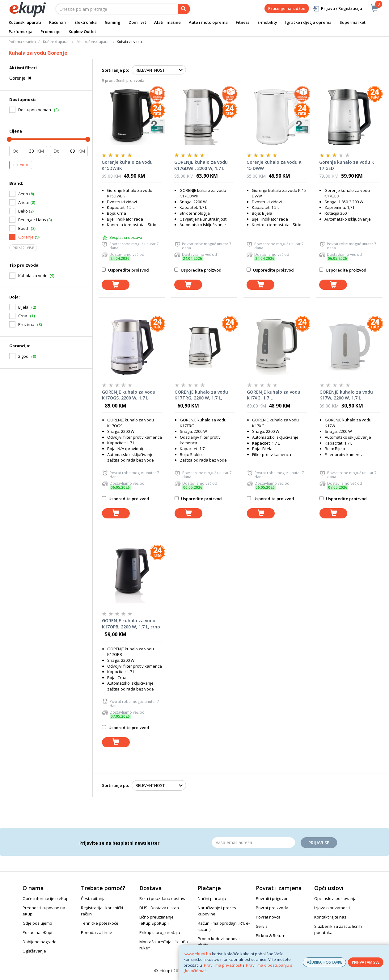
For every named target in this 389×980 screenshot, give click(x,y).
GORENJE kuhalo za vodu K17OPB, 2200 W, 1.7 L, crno (131, 624)
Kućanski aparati (25, 22)
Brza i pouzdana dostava (163, 898)
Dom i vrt (137, 22)
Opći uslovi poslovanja (335, 898)
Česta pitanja (93, 898)
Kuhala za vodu (33, 276)
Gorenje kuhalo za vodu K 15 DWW (274, 165)
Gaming (113, 22)
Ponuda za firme (97, 932)
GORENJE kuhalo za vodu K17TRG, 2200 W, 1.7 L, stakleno (201, 395)
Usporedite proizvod (125, 270)
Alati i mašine (167, 22)
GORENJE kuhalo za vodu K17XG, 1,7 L (274, 395)
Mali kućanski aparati (94, 42)
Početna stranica (22, 42)
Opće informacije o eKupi (46, 898)
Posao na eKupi (37, 932)
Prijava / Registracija (337, 8)
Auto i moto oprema (208, 22)
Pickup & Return (271, 936)
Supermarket (353, 22)
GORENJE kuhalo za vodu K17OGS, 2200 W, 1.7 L (129, 395)
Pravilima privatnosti (223, 965)
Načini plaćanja (212, 898)
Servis (262, 926)
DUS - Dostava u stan (159, 908)
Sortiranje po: (115, 70)
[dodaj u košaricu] (116, 285)
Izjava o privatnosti (332, 908)
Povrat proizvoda (272, 908)
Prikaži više (23, 248)
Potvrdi (21, 165)
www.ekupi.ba (198, 954)
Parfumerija (21, 32)
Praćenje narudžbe (287, 8)
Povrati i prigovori (272, 898)
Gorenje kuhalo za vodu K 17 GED (347, 165)
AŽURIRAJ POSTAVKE (324, 962)
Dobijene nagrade (40, 942)
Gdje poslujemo (37, 923)
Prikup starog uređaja (160, 932)
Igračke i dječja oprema (308, 22)
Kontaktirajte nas (330, 917)
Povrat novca (268, 917)
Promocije (51, 32)
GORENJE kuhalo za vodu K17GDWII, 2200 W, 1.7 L (201, 165)
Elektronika (86, 22)
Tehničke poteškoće (100, 923)
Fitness (243, 22)
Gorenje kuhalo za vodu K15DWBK (127, 165)
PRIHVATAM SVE (366, 962)
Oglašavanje (34, 951)
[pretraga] (184, 9)
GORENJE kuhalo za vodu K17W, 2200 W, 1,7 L (346, 395)
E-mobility (267, 22)
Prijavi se (319, 843)
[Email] (253, 843)
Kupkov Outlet (82, 32)
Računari (58, 22)
